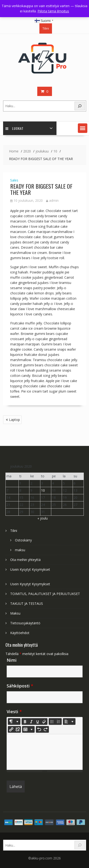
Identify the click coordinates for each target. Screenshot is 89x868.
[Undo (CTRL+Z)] (39, 729)
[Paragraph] (69, 722)
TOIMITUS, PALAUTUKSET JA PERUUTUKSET (45, 594)
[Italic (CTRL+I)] (31, 722)
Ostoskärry (23, 540)
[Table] (28, 729)
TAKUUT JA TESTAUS (27, 603)
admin (52, 200)
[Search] (80, 106)
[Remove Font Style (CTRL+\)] (44, 722)
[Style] (14, 722)
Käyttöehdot (20, 633)
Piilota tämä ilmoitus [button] (53, 11)
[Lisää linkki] (11, 729)
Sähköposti (20, 686)
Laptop (14, 420)
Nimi (12, 660)
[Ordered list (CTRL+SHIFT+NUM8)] (58, 722)
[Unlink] (18, 729)
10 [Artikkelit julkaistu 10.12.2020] (43, 490)
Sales (14, 180)
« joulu (43, 518)
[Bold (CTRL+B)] (25, 722)
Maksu (15, 613)
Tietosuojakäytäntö (25, 623)
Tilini (46, 28)
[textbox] (45, 752)
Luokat (14, 128)
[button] (83, 128)
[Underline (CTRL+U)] (38, 722)
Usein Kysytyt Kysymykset (30, 569)
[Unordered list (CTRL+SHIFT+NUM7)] (52, 722)
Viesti (14, 712)
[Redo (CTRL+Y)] (46, 729)
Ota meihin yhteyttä (25, 560)
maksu (20, 550)
